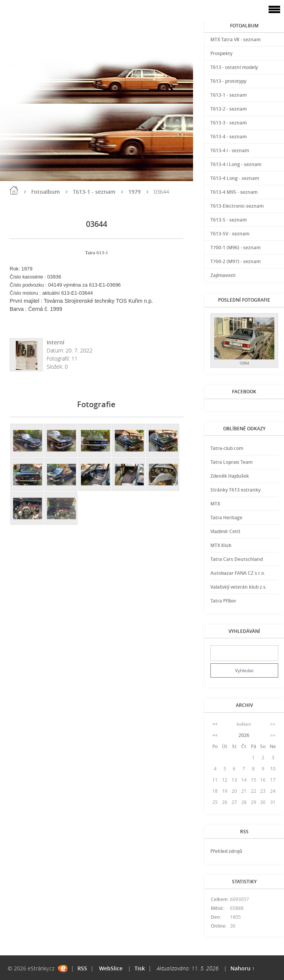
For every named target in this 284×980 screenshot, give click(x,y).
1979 (134, 192)
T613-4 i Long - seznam (236, 164)
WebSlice (111, 968)
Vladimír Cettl (225, 531)
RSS (82, 968)
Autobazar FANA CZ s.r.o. (238, 573)
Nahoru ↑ (243, 968)
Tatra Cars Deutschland (237, 559)
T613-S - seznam (229, 220)
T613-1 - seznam (94, 192)
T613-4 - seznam (229, 137)
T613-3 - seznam (229, 123)
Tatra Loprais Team (231, 462)
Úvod (14, 190)
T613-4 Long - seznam (235, 178)
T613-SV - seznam (230, 234)
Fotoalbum (45, 192)
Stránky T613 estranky (235, 490)
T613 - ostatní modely (234, 67)
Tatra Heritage (226, 518)
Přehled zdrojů (226, 851)
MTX (215, 504)
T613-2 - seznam (229, 109)
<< (215, 724)
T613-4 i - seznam (230, 150)
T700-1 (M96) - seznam (235, 248)
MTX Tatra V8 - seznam (235, 39)
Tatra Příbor (223, 601)
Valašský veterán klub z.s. (239, 587)
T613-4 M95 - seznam (234, 192)
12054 (244, 363)
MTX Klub (221, 545)
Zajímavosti (223, 275)
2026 (244, 735)
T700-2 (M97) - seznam (235, 261)
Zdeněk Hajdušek (230, 476)
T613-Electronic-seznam (237, 206)
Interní (55, 342)
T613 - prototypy (228, 81)
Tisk (140, 968)
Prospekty (221, 53)
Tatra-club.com (227, 448)
